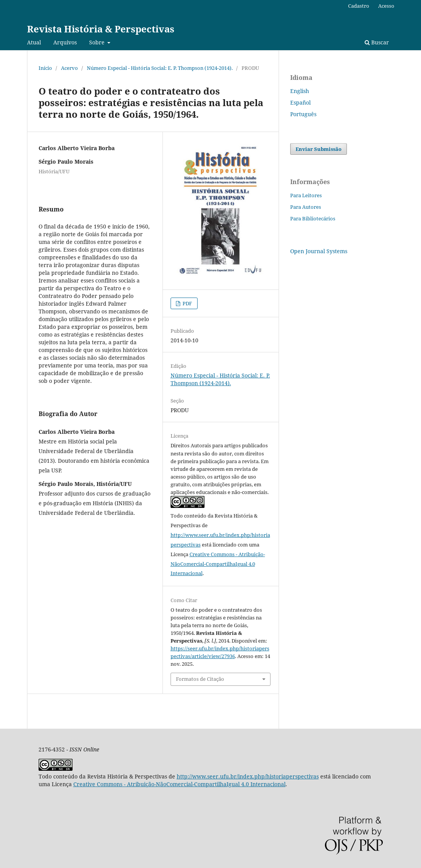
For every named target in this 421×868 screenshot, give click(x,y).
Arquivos (65, 42)
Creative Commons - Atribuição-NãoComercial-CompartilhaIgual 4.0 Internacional (218, 564)
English (300, 91)
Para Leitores (306, 195)
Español (300, 102)
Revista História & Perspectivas (101, 29)
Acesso (386, 6)
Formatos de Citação (200, 679)
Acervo (69, 68)
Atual (34, 42)
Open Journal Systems (319, 251)
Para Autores (306, 207)
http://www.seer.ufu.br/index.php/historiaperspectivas (248, 776)
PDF (187, 303)
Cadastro (359, 6)
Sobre (98, 42)
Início (45, 68)
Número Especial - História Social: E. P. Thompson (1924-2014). (160, 68)
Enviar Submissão (319, 149)
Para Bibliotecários (313, 218)
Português (303, 114)
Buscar (377, 42)
